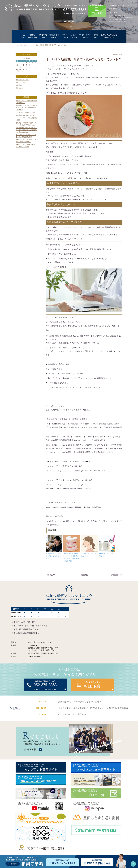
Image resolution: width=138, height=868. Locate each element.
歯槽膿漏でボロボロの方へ (25, 115)
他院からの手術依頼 (109, 36)
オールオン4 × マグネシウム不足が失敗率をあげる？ (26, 141)
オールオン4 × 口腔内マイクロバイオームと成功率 (26, 146)
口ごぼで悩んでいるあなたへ (25, 113)
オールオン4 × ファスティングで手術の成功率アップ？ (26, 136)
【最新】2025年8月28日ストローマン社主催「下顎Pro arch (26, 124)
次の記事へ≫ (117, 575)
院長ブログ (19, 88)
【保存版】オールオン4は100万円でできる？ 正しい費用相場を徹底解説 (26, 108)
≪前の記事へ (51, 575)
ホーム (22, 36)
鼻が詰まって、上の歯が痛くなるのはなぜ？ (26, 102)
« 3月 (17, 71)
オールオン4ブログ (22, 80)
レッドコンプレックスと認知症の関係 (26, 119)
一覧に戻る (84, 575)
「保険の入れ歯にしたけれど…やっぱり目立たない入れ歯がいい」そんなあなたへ (26, 130)
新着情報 (19, 85)
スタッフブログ (21, 83)
